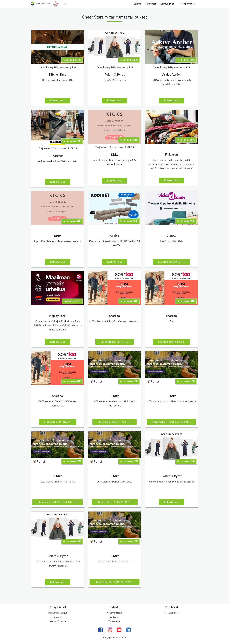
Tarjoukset (151, 4)
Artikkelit (114, 617)
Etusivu (137, 4)
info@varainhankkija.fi (58, 613)
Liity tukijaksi (167, 4)
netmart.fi (58, 617)
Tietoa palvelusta (187, 4)
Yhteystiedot (114, 621)
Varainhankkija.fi (114, 613)
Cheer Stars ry (61, 4)
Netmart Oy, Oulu (58, 621)
